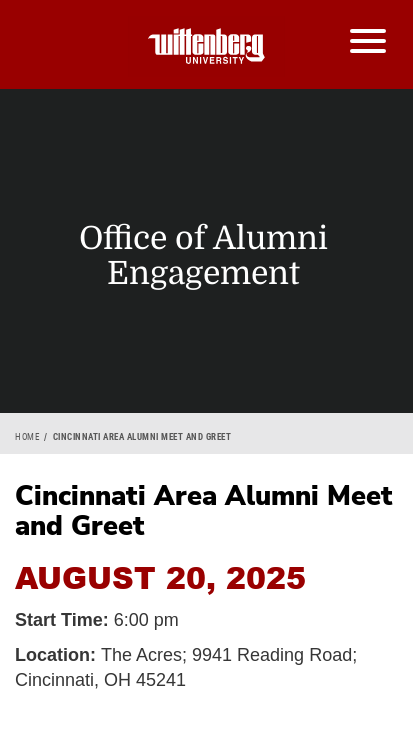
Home (27, 437)
